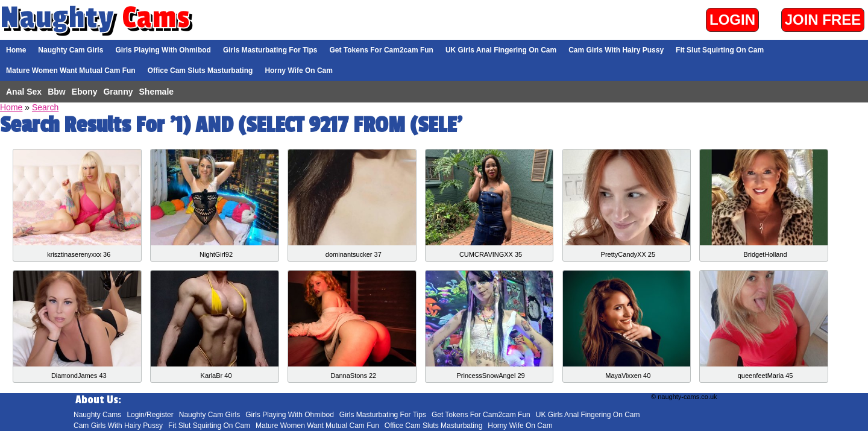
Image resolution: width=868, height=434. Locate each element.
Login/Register (150, 415)
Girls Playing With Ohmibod (163, 50)
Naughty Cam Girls (71, 50)
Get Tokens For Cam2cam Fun (381, 50)
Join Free (823, 20)
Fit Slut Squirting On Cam (720, 50)
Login (732, 20)
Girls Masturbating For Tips (270, 50)
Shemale (157, 92)
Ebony (85, 92)
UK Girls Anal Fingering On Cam (501, 50)
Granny (118, 92)
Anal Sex (24, 92)
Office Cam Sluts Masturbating (200, 71)
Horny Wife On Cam (299, 71)
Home (16, 50)
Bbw (57, 92)
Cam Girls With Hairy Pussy (616, 50)
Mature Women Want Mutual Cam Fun (71, 71)
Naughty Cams (97, 415)
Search (45, 107)
